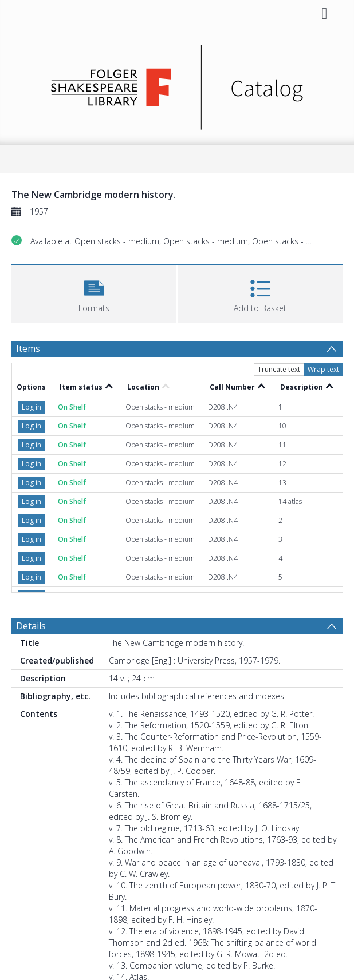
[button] (94, 293)
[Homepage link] (177, 84)
